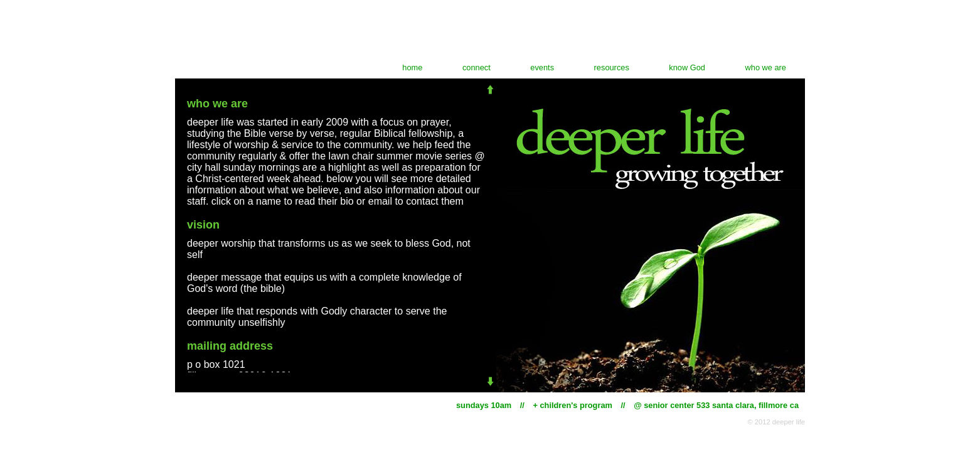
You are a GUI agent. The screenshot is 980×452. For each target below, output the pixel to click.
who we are (766, 67)
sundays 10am (484, 405)
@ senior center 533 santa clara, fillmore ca (716, 405)
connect (477, 67)
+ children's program (572, 405)
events (542, 67)
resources (612, 67)
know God (687, 67)
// (522, 405)
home (412, 67)
